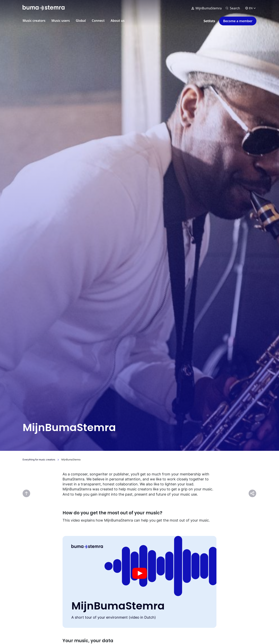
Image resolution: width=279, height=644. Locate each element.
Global (81, 21)
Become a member (238, 21)
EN (250, 8)
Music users (61, 21)
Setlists (209, 21)
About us (118, 21)
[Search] (233, 8)
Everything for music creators (39, 460)
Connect (98, 21)
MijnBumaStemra (207, 8)
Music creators (34, 21)
